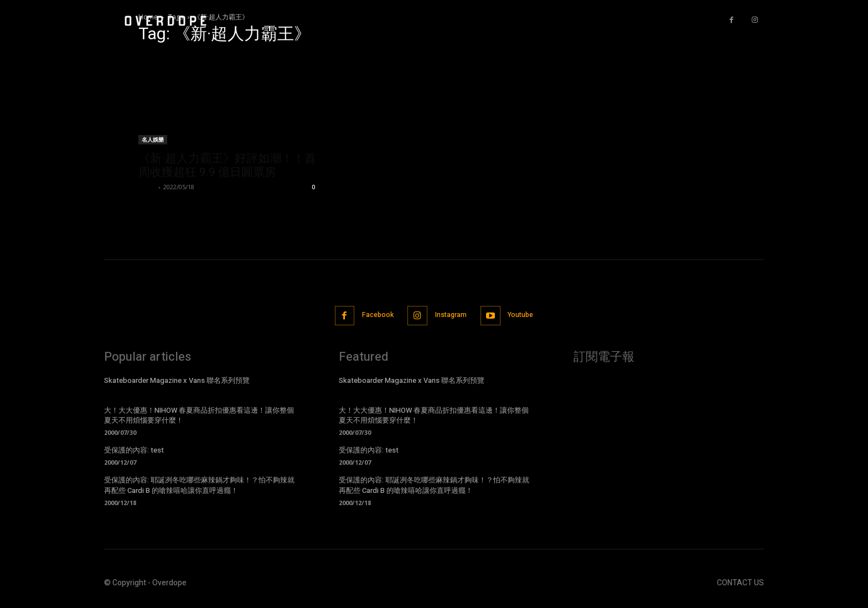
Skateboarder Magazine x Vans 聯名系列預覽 (177, 381)
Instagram (453, 316)
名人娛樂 (153, 139)
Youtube (529, 316)
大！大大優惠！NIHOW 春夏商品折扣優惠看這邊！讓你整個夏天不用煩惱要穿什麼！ (199, 416)
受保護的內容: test (134, 452)
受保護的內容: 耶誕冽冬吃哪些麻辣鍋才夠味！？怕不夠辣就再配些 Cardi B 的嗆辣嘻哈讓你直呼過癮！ (199, 487)
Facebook (372, 316)
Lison (147, 187)
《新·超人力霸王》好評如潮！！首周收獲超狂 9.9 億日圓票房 (227, 165)
